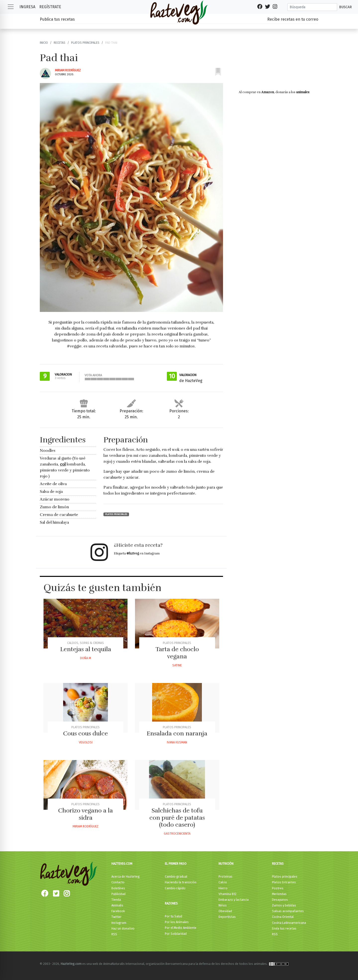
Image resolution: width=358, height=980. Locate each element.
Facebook (118, 911)
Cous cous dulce (86, 733)
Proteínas (225, 876)
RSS (114, 934)
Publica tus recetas (57, 19)
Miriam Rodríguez (68, 70)
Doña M (86, 658)
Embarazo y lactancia (234, 900)
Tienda (116, 900)
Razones (171, 903)
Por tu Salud (174, 916)
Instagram (119, 923)
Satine (177, 665)
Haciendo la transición (181, 882)
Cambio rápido (175, 888)
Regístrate (50, 7)
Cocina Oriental (283, 917)
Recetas (60, 43)
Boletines (118, 888)
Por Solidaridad (176, 934)
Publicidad (118, 894)
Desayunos (280, 900)
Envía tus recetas (284, 928)
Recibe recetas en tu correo (293, 19)
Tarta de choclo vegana (177, 653)
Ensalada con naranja (177, 733)
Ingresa (27, 7)
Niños (223, 905)
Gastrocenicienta (177, 833)
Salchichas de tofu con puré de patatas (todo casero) (177, 818)
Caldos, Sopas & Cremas (86, 643)
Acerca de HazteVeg (126, 876)
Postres (278, 888)
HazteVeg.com (122, 864)
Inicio (44, 43)
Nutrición (226, 864)
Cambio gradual (176, 876)
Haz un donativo (123, 928)
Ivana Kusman (177, 742)
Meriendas (279, 894)
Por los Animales (177, 922)
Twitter (116, 917)
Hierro (223, 888)
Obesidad (225, 911)
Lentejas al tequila (86, 649)
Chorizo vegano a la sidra (86, 814)
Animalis (117, 905)
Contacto (118, 882)
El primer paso (176, 864)
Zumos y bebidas (284, 905)
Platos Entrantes (284, 882)
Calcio (223, 882)
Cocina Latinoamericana (289, 923)
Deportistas (227, 917)
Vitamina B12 (227, 894)
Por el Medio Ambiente (181, 928)
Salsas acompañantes (288, 911)
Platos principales (85, 43)
